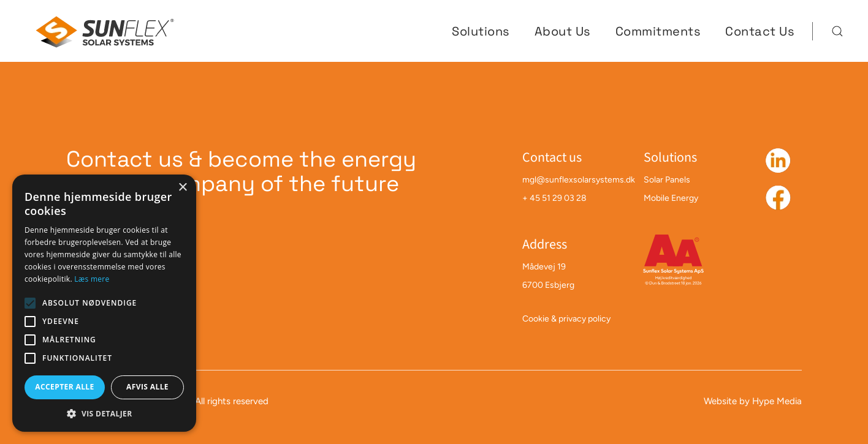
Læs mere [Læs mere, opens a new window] (92, 279)
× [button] (182, 188)
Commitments (658, 31)
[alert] (104, 303)
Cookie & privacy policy (566, 319)
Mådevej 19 (544, 267)
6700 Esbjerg (548, 285)
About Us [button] (563, 31)
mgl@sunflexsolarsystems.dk (579, 180)
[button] (837, 31)
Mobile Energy (671, 198)
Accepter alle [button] (64, 387)
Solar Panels (667, 180)
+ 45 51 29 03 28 (554, 198)
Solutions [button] (481, 31)
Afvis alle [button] (147, 387)
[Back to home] (106, 31)
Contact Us (760, 31)
